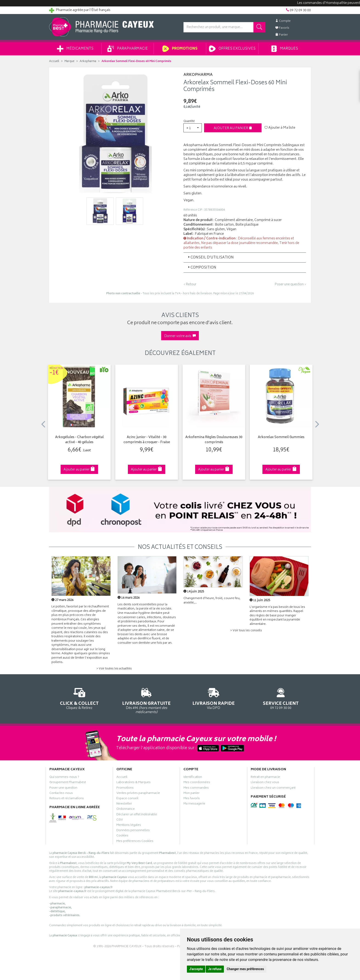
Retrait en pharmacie (265, 778)
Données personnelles (133, 831)
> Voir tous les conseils (246, 631)
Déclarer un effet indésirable (137, 815)
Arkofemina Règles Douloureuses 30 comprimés (214, 440)
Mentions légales (129, 826)
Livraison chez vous (265, 783)
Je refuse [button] (215, 969)
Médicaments (75, 49)
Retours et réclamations (67, 799)
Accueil (54, 61)
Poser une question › (290, 285)
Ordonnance (126, 810)
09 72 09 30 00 (281, 698)
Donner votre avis (180, 336)
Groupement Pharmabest (68, 783)
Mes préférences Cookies (135, 842)
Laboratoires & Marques (134, 783)
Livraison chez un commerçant (273, 788)
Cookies (122, 836)
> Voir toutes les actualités (114, 669)
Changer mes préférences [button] (245, 969)
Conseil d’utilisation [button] (210, 258)
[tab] (245, 258)
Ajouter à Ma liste (280, 128)
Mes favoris (192, 799)
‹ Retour (190, 285)
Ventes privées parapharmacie (138, 794)
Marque (69, 61)
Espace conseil (127, 799)
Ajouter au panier (233, 128)
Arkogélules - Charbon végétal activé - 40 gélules (79, 440)
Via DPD (214, 698)
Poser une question (63, 788)
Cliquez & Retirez (79, 698)
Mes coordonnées (197, 783)
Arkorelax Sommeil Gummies (281, 438)
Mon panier (191, 794)
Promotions (180, 49)
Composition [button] (202, 268)
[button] (193, 128)
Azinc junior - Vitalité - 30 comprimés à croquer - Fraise (147, 440)
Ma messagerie (194, 804)
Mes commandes (196, 788)
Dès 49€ (147, 700)
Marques (285, 49)
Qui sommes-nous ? (64, 778)
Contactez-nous (61, 794)
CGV (120, 820)
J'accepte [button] (196, 969)
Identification (193, 778)
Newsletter (124, 804)
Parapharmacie (128, 49)
